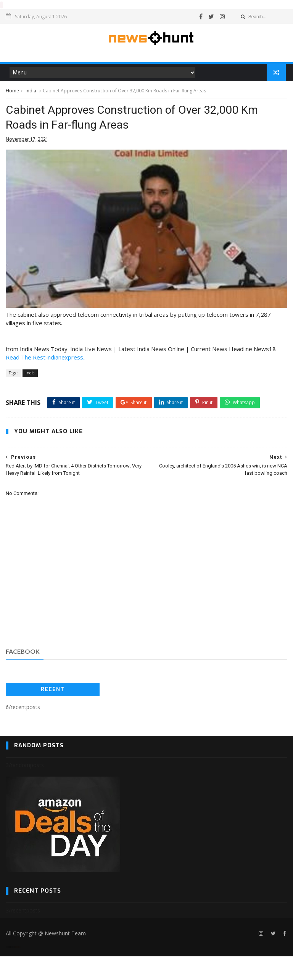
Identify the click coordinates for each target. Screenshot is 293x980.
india (31, 92)
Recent (53, 713)
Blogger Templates (18, 971)
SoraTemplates (10, 971)
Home (12, 92)
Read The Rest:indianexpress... (46, 363)
